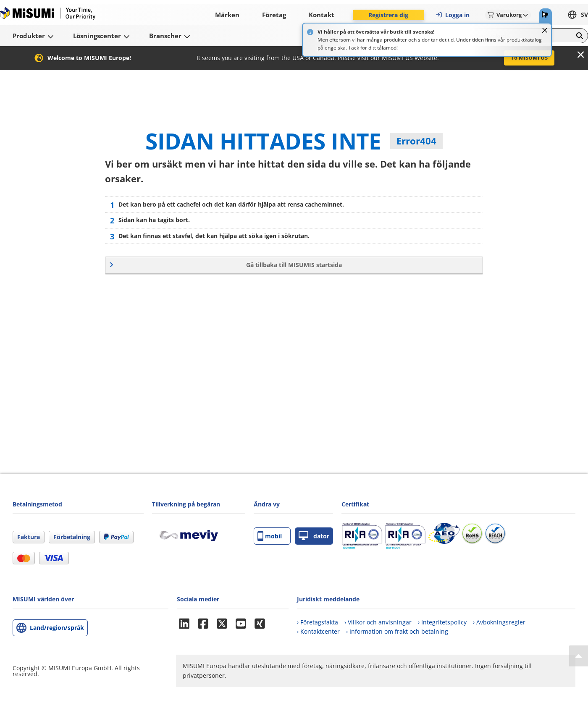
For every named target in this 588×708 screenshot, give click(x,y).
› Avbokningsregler (499, 622)
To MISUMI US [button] (529, 58)
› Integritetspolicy (442, 622)
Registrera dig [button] (388, 15)
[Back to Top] (579, 656)
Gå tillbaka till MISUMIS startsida (294, 265)
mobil (270, 536)
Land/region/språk (57, 628)
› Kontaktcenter (318, 631)
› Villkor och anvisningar (378, 622)
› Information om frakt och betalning (397, 631)
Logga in (452, 15)
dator (314, 536)
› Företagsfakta (318, 622)
